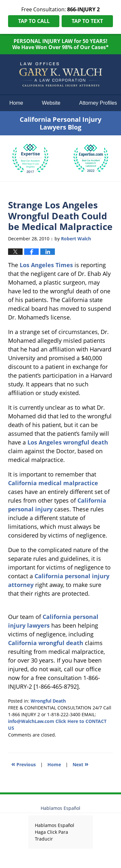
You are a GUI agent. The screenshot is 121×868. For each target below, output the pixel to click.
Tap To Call (34, 21)
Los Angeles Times (46, 265)
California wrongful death (46, 643)
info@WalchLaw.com (31, 721)
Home (16, 103)
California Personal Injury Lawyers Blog (61, 75)
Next (81, 764)
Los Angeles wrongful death (68, 442)
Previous (24, 764)
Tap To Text (87, 21)
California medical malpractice (53, 483)
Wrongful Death (48, 701)
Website (51, 103)
